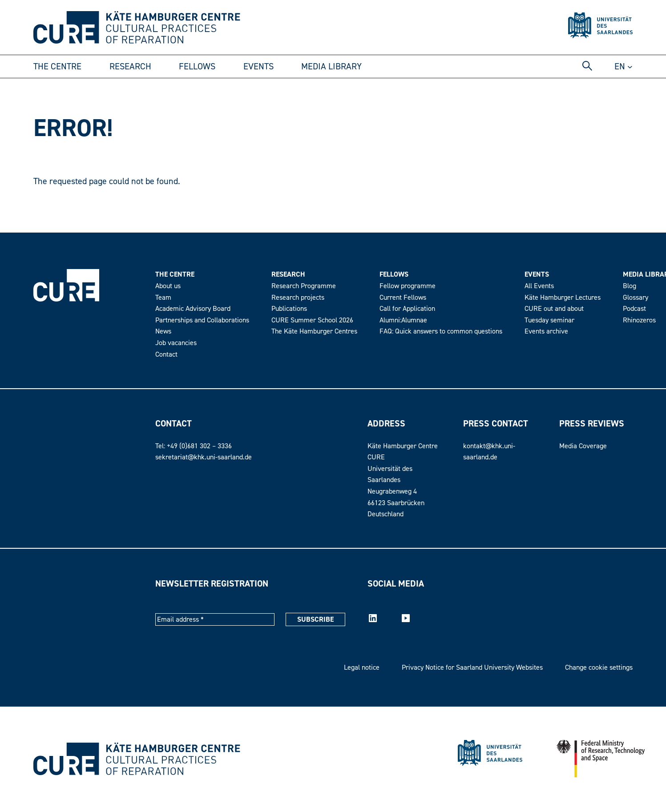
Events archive (546, 331)
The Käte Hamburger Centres (314, 331)
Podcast (634, 309)
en (620, 66)
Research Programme (304, 286)
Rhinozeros (639, 320)
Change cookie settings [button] (599, 667)
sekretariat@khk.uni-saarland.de (204, 457)
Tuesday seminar (549, 320)
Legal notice (362, 667)
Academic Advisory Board (193, 309)
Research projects (298, 297)
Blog (630, 286)
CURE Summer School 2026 (312, 320)
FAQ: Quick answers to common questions (441, 331)
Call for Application (407, 309)
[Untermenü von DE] (630, 67)
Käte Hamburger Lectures (563, 297)
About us (168, 286)
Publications (289, 309)
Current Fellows (403, 297)
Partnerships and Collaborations (202, 320)
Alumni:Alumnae (403, 320)
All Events (539, 286)
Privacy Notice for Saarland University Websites (472, 667)
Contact (166, 354)
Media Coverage (583, 446)
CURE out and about (554, 309)
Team (163, 297)
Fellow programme (408, 286)
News (163, 331)
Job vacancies (176, 343)
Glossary (636, 297)
